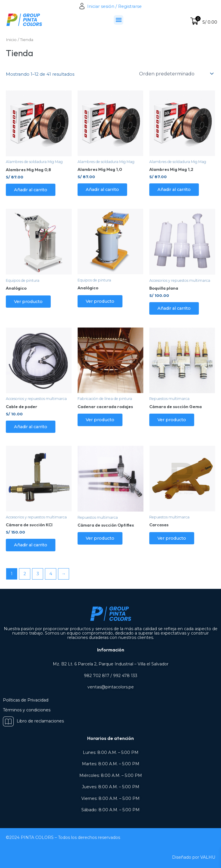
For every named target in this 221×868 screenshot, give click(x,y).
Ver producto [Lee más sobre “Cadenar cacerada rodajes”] (100, 420)
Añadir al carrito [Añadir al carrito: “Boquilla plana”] (174, 308)
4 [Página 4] (51, 574)
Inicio (11, 40)
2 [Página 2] (25, 574)
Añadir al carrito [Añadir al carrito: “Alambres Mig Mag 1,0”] (102, 189)
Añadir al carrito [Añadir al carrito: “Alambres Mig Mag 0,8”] (31, 190)
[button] (119, 20)
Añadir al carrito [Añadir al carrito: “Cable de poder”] (31, 427)
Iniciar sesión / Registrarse (110, 6)
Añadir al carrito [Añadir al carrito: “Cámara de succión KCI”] (31, 545)
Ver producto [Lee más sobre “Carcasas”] (172, 538)
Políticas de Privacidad (26, 700)
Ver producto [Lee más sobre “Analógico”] (28, 302)
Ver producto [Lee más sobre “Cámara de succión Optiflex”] (100, 538)
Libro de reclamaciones (33, 721)
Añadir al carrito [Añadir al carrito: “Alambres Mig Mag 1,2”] (174, 189)
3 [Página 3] (38, 574)
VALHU (208, 857)
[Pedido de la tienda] (176, 74)
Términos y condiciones (27, 710)
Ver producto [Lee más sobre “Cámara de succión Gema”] (172, 420)
